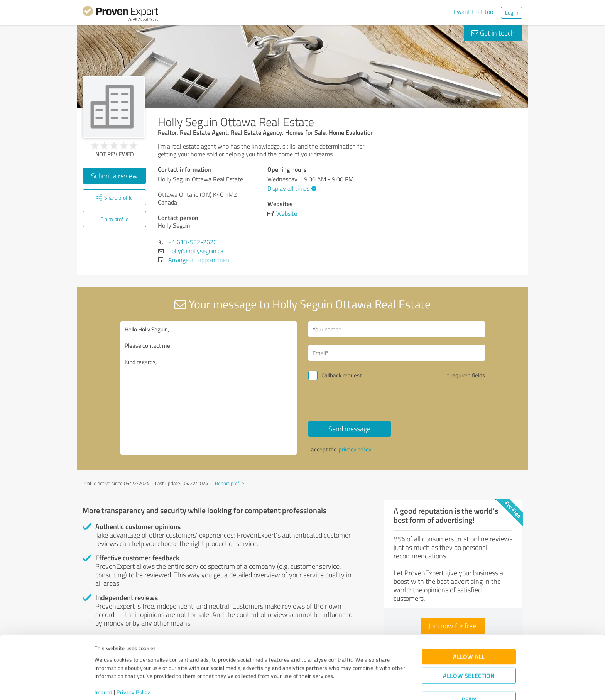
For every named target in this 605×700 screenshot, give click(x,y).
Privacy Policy (133, 664)
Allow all (469, 628)
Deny (469, 671)
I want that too (473, 12)
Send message (349, 429)
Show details (351, 686)
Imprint (104, 664)
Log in (512, 13)
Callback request (341, 375)
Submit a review (114, 176)
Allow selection (469, 647)
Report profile (230, 483)
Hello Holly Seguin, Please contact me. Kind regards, (209, 388)
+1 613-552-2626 (193, 242)
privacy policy (355, 449)
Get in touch (493, 33)
